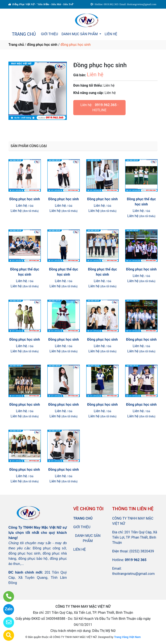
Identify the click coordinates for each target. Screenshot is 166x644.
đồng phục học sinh (42, 45)
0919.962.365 (106, 105)
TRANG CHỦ (24, 34)
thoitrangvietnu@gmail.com (133, 574)
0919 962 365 (136, 560)
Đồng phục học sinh (25, 199)
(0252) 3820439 (142, 551)
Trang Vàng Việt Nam (127, 637)
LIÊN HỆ (111, 34)
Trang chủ (16, 45)
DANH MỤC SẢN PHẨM (80, 34)
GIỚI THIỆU (49, 34)
